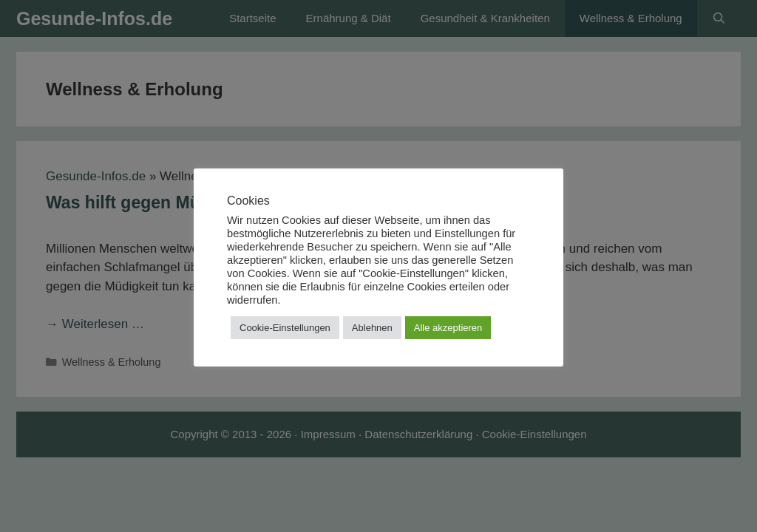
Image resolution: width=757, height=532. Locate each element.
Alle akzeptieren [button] (448, 328)
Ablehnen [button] (372, 328)
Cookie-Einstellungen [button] (285, 328)
